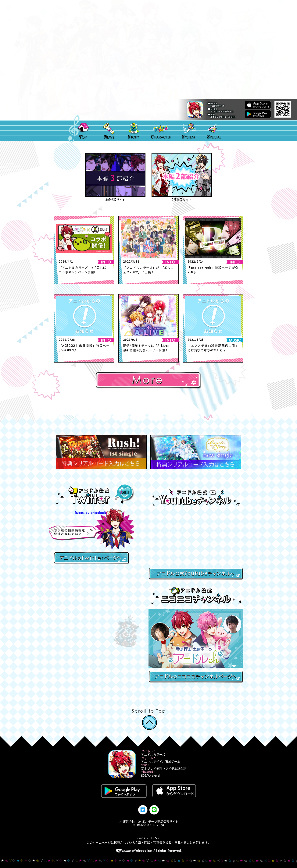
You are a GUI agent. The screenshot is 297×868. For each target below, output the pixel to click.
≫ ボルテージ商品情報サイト (158, 822)
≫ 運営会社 (127, 822)
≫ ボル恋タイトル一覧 (148, 825)
